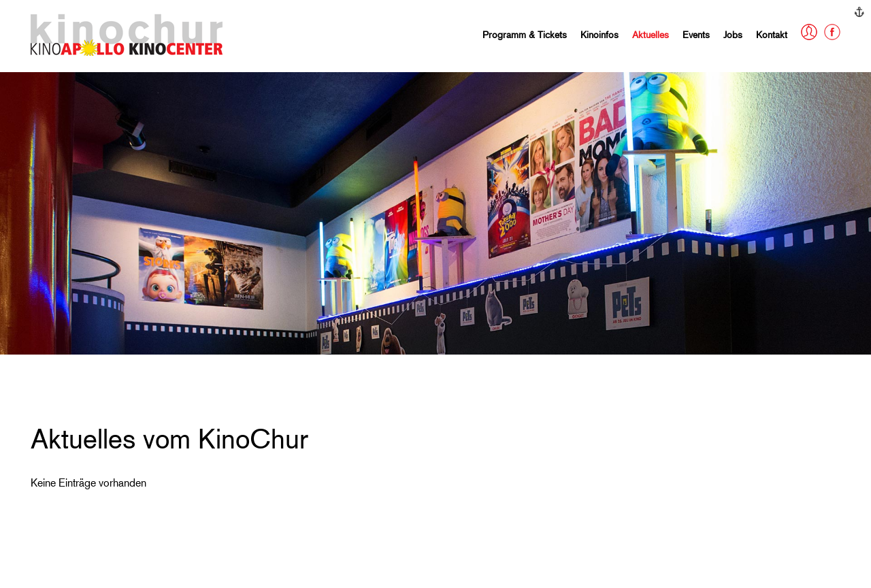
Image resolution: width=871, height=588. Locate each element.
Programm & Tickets (525, 34)
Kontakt (772, 34)
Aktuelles (651, 34)
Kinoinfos (599, 34)
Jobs (733, 34)
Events (696, 34)
